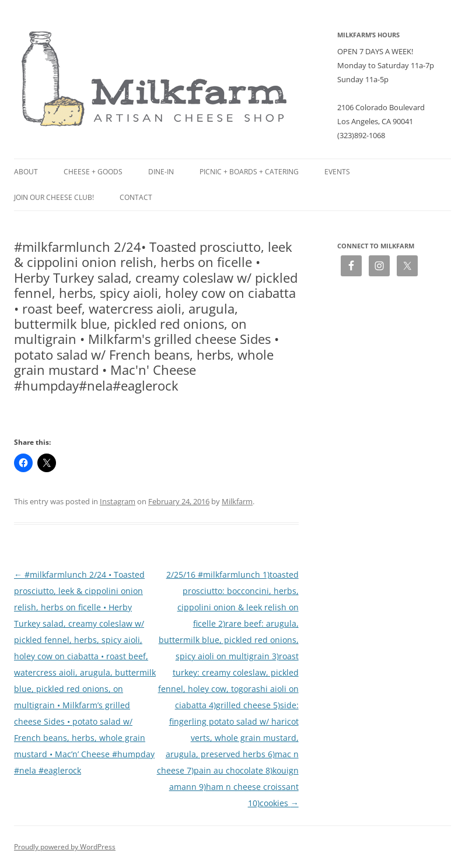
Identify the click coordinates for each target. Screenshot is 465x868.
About (26, 172)
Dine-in (161, 172)
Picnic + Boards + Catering (249, 172)
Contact (136, 197)
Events (337, 172)
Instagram (118, 501)
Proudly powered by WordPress (65, 847)
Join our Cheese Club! (54, 197)
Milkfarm (237, 501)
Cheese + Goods (93, 172)
